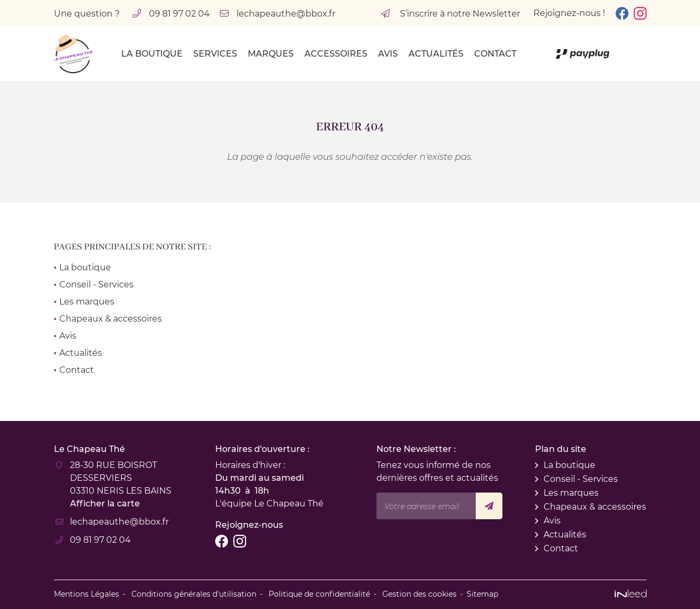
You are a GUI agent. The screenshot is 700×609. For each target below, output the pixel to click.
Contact (495, 54)
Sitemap (482, 594)
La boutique (152, 54)
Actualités (436, 54)
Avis (388, 54)
